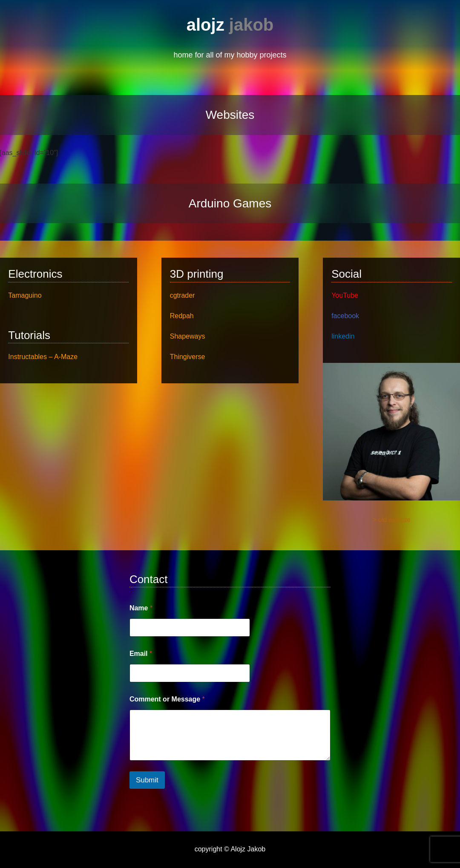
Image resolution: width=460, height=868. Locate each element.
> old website (392, 520)
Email (141, 654)
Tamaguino (25, 295)
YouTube (345, 295)
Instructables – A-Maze (43, 357)
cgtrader (183, 295)
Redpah (182, 316)
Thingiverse (188, 357)
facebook (345, 316)
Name (141, 608)
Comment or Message (167, 699)
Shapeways (188, 336)
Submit (147, 780)
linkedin (343, 336)
